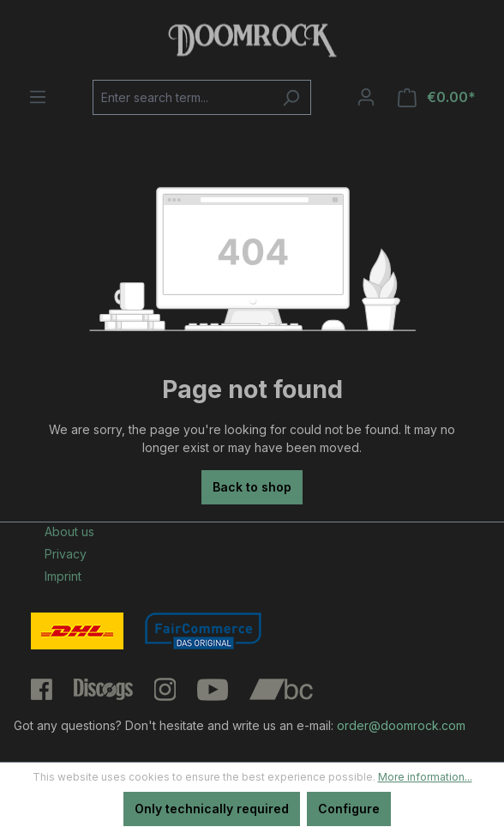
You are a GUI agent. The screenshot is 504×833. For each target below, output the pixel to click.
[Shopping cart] (437, 97)
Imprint (63, 576)
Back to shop (252, 487)
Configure (349, 809)
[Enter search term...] (182, 97)
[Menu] (38, 97)
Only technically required (212, 809)
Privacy (66, 554)
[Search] (291, 97)
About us (69, 531)
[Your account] (366, 97)
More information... (425, 777)
